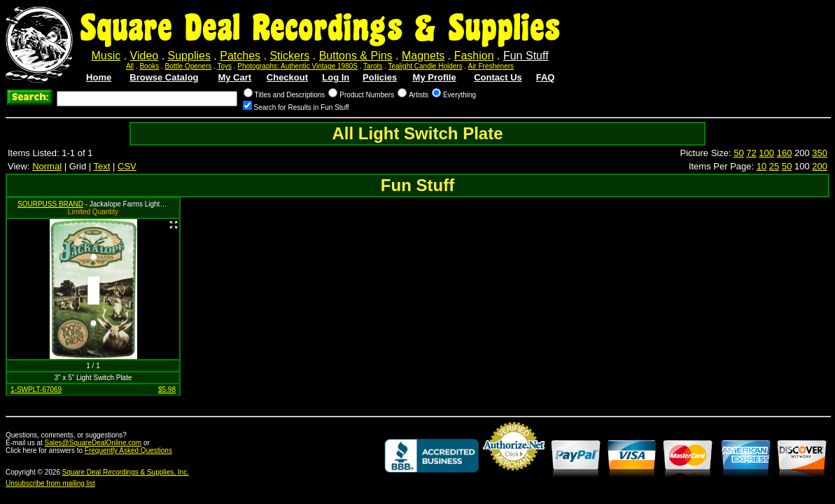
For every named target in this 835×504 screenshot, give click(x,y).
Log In (336, 77)
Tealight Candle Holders (426, 66)
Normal (47, 166)
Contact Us (498, 77)
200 (820, 166)
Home (99, 77)
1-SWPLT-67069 (36, 390)
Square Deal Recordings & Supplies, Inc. (126, 472)
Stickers (289, 56)
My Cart (234, 77)
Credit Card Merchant (514, 476)
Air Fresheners (491, 66)
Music (106, 56)
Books (149, 66)
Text (102, 166)
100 (766, 153)
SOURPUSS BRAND (50, 204)
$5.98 (167, 390)
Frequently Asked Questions (128, 450)
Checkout (287, 77)
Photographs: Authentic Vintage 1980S (297, 66)
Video (145, 56)
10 (762, 166)
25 (774, 166)
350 (820, 153)
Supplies (189, 56)
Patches (240, 56)
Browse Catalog (164, 77)
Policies (380, 77)
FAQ (546, 77)
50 (738, 153)
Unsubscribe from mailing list (50, 483)
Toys (224, 66)
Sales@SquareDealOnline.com (93, 443)
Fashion (474, 56)
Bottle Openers (189, 66)
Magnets (423, 56)
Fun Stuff (526, 56)
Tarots (373, 66)
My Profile (435, 77)
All (130, 66)
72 (751, 153)
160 (785, 153)
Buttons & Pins (356, 56)
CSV (127, 166)
